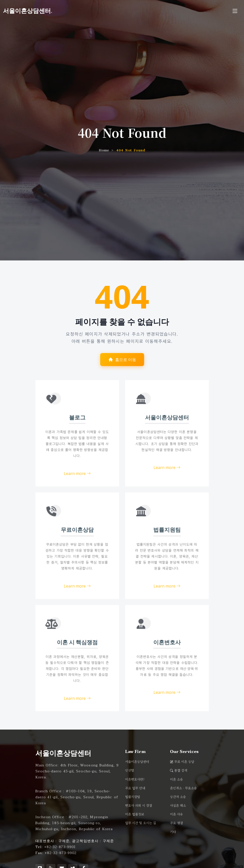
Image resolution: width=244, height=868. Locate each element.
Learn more (77, 489)
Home (104, 150)
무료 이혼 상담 (184, 762)
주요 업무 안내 (135, 788)
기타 (173, 832)
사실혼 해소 (178, 806)
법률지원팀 (133, 797)
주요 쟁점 (176, 823)
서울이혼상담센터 (137, 762)
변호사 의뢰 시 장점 (139, 806)
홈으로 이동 (122, 360)
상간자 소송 (178, 797)
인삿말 (130, 771)
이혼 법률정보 (135, 814)
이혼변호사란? (135, 779)
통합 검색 (181, 771)
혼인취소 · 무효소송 (183, 788)
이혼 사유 (176, 814)
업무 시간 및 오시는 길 (141, 823)
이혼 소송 (176, 779)
